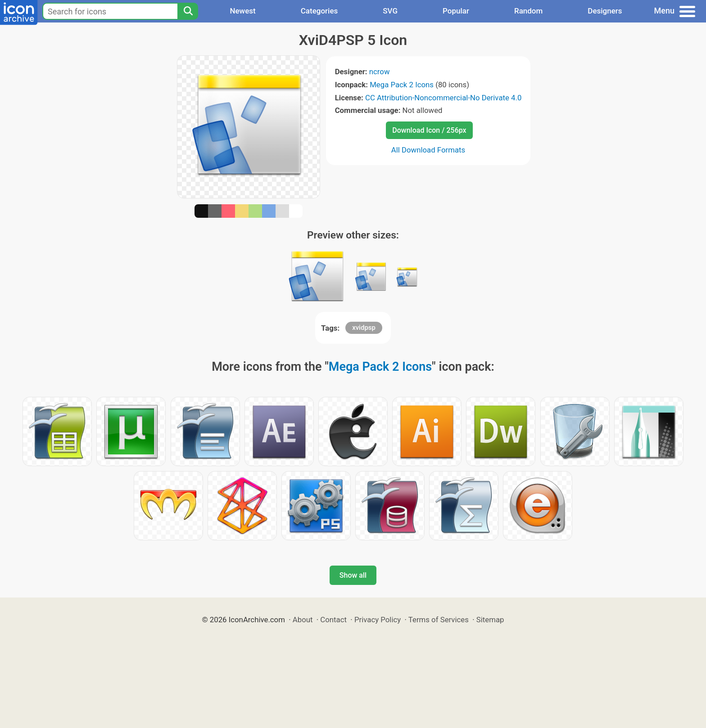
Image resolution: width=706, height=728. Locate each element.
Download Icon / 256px (429, 130)
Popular (456, 11)
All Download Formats (428, 150)
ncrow (380, 72)
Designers (605, 11)
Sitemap (490, 620)
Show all (353, 575)
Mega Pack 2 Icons (402, 85)
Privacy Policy (378, 620)
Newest (242, 11)
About (303, 620)
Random (528, 11)
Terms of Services (439, 620)
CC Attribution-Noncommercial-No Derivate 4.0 (443, 98)
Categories (319, 11)
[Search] (188, 11)
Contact (333, 620)
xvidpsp (364, 328)
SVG (390, 11)
